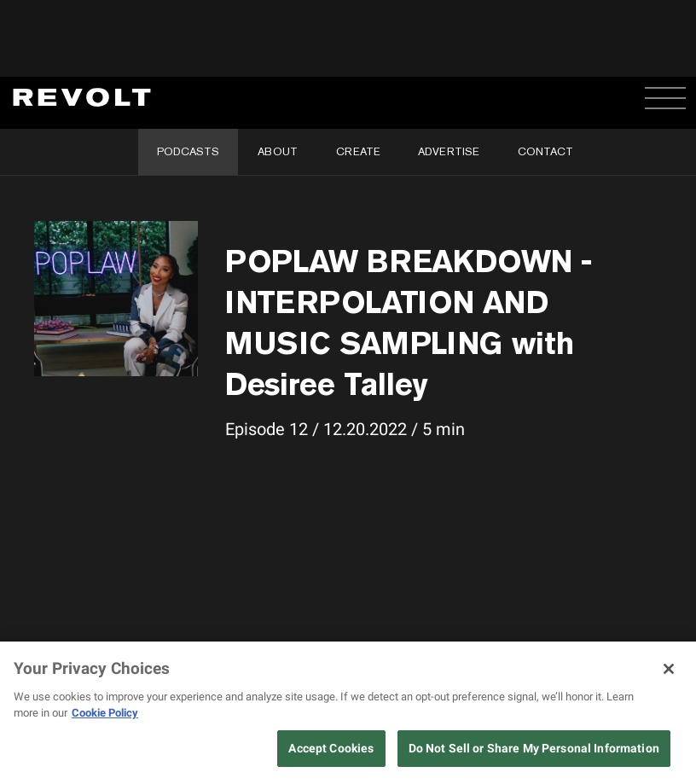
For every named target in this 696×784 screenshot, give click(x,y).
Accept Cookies (331, 748)
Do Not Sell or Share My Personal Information (534, 748)
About (278, 151)
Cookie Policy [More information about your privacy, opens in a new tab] (105, 713)
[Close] (669, 669)
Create (358, 151)
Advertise (449, 151)
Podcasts (188, 151)
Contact (545, 151)
